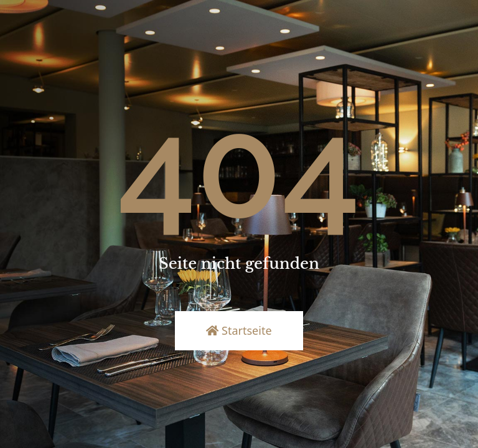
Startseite (239, 330)
